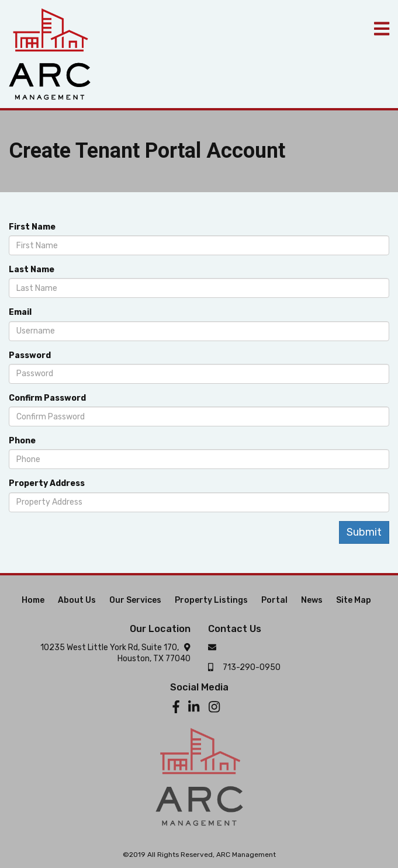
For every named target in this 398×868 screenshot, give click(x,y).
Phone (22, 441)
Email (20, 312)
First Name (32, 227)
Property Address (47, 483)
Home (33, 600)
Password (30, 355)
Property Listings (211, 600)
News (312, 600)
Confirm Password (47, 398)
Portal (274, 600)
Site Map (354, 600)
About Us (77, 600)
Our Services (135, 600)
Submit (364, 532)
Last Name (32, 270)
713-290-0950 (252, 667)
